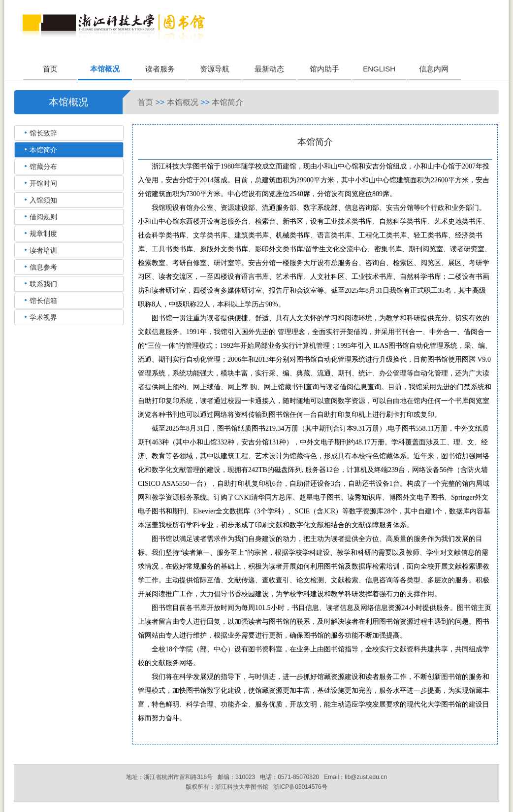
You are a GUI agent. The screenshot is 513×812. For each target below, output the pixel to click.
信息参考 (43, 267)
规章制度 (43, 234)
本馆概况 (105, 69)
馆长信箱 (43, 301)
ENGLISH (379, 69)
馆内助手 (324, 69)
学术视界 (43, 317)
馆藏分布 (43, 167)
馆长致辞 (43, 133)
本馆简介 (227, 102)
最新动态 (269, 69)
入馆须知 (43, 200)
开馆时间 (43, 183)
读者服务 (160, 69)
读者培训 (43, 250)
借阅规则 (43, 217)
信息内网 (434, 69)
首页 (50, 69)
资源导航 (215, 69)
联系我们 (43, 284)
